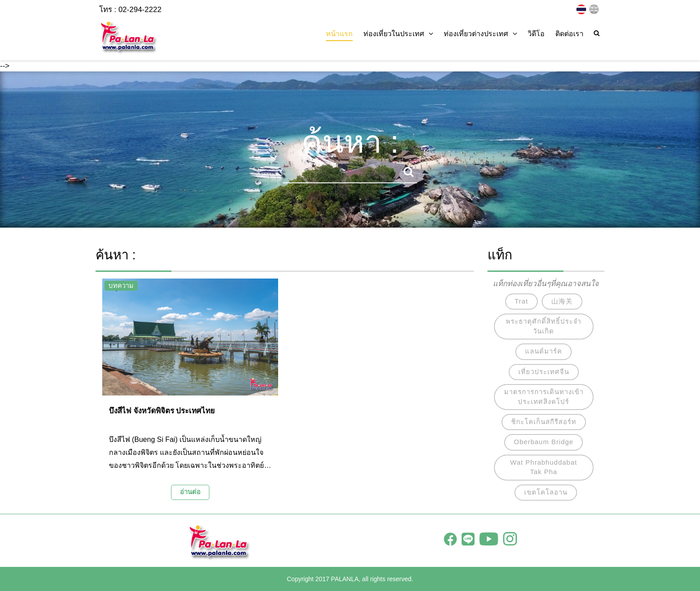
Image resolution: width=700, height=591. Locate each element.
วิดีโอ (536, 34)
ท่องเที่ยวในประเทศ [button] (398, 34)
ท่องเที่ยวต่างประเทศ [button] (480, 34)
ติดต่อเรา (569, 34)
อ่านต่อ (190, 492)
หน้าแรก (339, 34)
